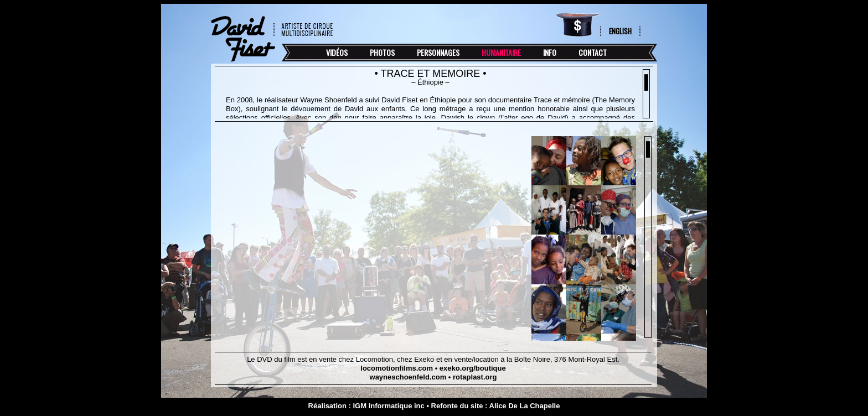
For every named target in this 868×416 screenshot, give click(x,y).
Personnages (438, 52)
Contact (593, 52)
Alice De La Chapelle (525, 406)
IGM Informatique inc (388, 406)
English (620, 31)
